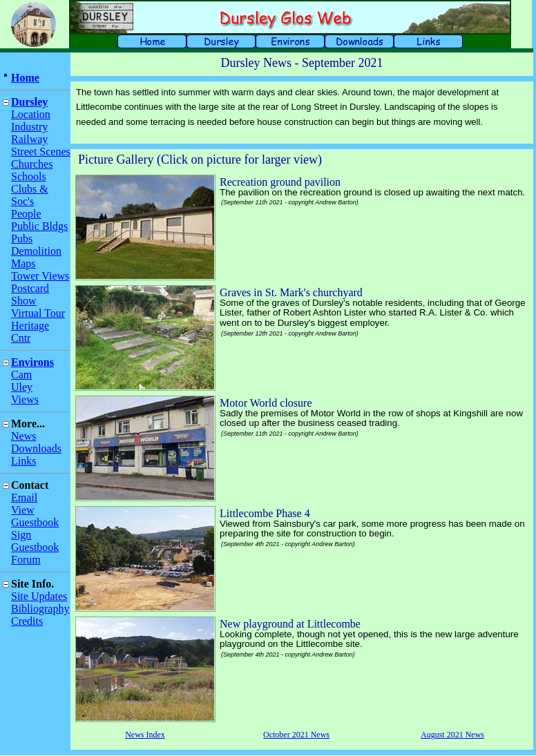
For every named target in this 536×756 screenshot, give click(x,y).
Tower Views (40, 276)
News (23, 436)
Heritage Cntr (30, 332)
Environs (32, 362)
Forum (26, 560)
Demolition (36, 251)
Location (31, 114)
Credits (27, 621)
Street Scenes (41, 152)
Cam (21, 375)
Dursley (29, 102)
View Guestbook (35, 516)
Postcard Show (30, 294)
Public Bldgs (39, 226)
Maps (23, 263)
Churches (32, 164)
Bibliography (40, 609)
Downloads (36, 448)
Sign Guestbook (35, 541)
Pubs (22, 239)
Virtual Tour (38, 313)
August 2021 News (452, 735)
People (26, 214)
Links (23, 461)
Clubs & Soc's (30, 195)
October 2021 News (296, 735)
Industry (29, 127)
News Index (145, 735)
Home (25, 78)
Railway (29, 139)
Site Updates (39, 596)
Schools (29, 176)
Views (25, 399)
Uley (22, 387)
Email (24, 497)
